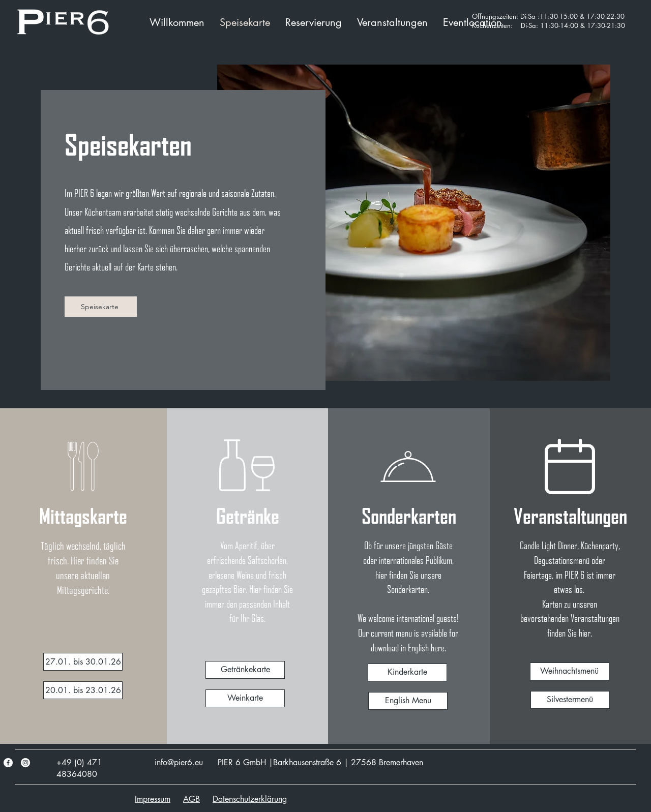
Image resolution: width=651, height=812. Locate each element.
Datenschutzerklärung (250, 799)
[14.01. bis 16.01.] (83, 662)
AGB (191, 799)
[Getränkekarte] (245, 670)
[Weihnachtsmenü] (570, 671)
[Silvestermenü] (570, 700)
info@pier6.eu (179, 762)
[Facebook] (8, 763)
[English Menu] (408, 701)
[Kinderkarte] (407, 672)
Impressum (153, 799)
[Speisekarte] (101, 307)
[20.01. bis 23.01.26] (83, 690)
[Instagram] (25, 763)
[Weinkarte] (245, 698)
